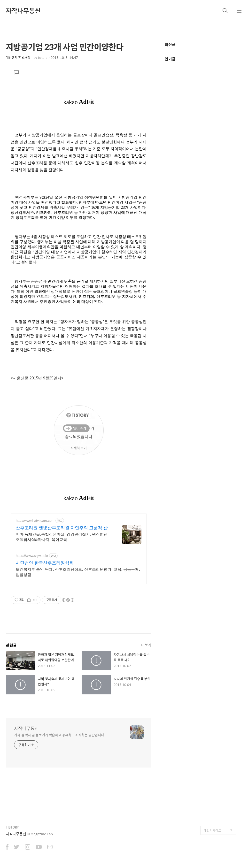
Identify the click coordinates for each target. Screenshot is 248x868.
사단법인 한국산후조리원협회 (45, 563)
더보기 (146, 645)
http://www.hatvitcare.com (35, 521)
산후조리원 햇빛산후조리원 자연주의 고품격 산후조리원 (64, 528)
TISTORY (12, 827)
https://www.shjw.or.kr (32, 556)
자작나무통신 (23, 10)
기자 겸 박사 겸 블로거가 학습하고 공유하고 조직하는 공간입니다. (59, 735)
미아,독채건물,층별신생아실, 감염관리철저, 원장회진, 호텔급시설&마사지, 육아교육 (62, 537)
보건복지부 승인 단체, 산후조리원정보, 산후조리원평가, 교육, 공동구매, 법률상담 (78, 572)
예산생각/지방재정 (18, 58)
